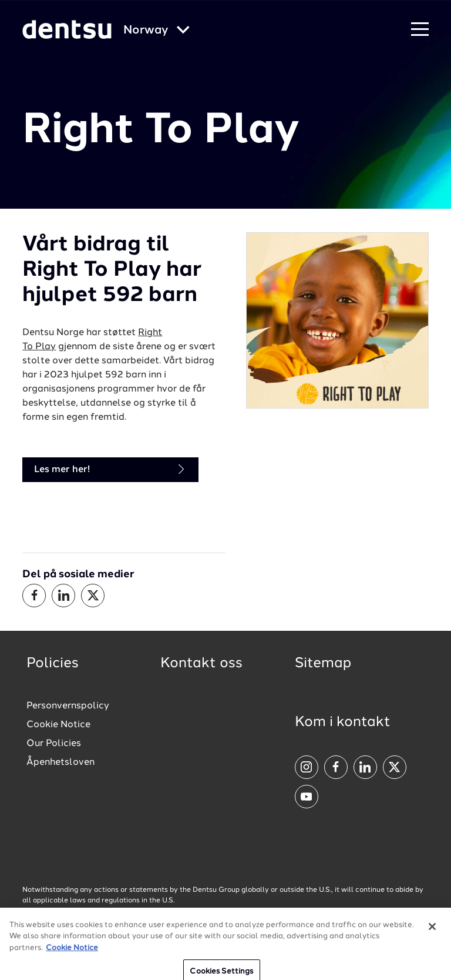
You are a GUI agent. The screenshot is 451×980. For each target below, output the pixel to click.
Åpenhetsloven (60, 762)
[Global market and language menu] (156, 31)
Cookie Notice (58, 725)
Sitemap (323, 664)
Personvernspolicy (68, 706)
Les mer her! (110, 469)
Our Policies (54, 744)
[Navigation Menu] (420, 30)
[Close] (432, 932)
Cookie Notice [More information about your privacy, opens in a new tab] (72, 953)
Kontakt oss (201, 664)
